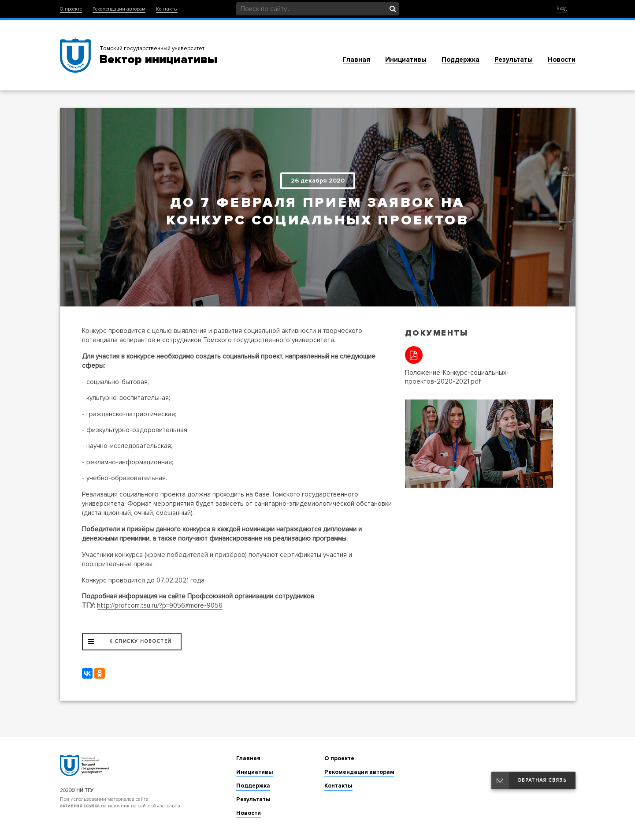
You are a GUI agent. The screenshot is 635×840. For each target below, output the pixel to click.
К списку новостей (127, 642)
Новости (562, 60)
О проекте (71, 9)
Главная (356, 60)
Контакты (167, 9)
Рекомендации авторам (119, 9)
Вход (562, 9)
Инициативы (406, 60)
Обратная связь (529, 780)
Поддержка (460, 60)
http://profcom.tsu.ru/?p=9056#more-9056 (160, 605)
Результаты (514, 60)
